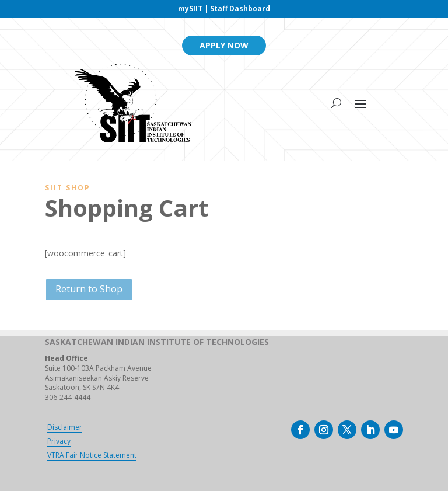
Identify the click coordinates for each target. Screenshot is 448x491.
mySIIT (190, 8)
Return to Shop (89, 289)
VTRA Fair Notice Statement (92, 455)
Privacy (59, 441)
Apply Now (224, 45)
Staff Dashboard (240, 8)
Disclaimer (65, 427)
